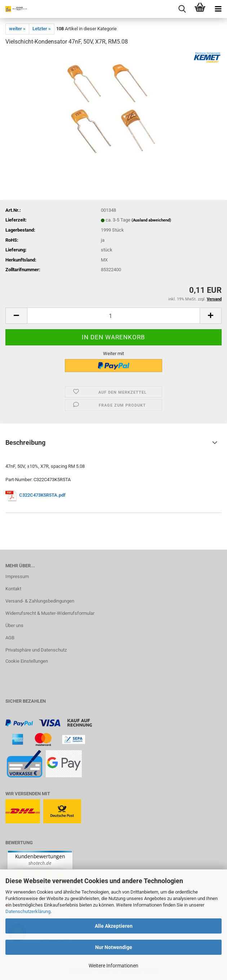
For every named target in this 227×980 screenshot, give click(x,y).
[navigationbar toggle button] (218, 9)
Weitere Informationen (113, 966)
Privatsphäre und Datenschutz (36, 650)
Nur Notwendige (114, 947)
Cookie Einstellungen (27, 661)
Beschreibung (25, 442)
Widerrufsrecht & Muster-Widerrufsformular (50, 613)
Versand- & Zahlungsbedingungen (40, 601)
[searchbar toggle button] (182, 9)
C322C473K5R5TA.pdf (42, 495)
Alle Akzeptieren (114, 926)
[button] (16, 316)
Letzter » (42, 29)
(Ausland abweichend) (151, 220)
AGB (10, 638)
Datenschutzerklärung (28, 911)
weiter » (17, 29)
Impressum (17, 576)
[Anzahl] (113, 316)
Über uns (14, 625)
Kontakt (13, 589)
